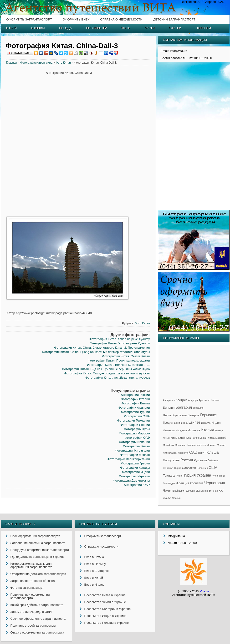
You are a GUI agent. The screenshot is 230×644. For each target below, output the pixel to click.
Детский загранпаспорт (174, 19)
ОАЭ (193, 452)
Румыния (200, 460)
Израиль (206, 423)
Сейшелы (213, 460)
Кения (166, 438)
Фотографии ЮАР (137, 485)
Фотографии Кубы (137, 429)
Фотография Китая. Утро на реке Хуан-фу (120, 343)
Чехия (167, 491)
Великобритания (175, 415)
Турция (189, 475)
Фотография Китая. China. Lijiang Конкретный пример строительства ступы (96, 352)
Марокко (201, 445)
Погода (65, 28)
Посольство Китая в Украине (105, 595)
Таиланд (169, 475)
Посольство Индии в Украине (105, 616)
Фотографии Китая (136, 446)
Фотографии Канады (135, 468)
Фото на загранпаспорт (27, 588)
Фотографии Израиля (134, 476)
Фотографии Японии (135, 425)
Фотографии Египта (136, 403)
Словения (202, 468)
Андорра (193, 400)
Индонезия (169, 430)
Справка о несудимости (121, 19)
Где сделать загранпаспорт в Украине (38, 557)
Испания (194, 430)
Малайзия (169, 445)
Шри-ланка (202, 491)
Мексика (211, 445)
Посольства (97, 28)
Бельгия (169, 408)
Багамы (215, 400)
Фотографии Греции (135, 463)
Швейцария (179, 491)
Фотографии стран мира (36, 63)
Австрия (181, 400)
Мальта (191, 445)
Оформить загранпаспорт (29, 19)
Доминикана (181, 423)
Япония (176, 498)
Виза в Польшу (95, 564)
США (213, 468)
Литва (211, 438)
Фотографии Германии (133, 420)
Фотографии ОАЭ (137, 438)
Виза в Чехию (94, 557)
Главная (12, 63)
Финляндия (169, 483)
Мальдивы (181, 445)
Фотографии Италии (135, 399)
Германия (209, 415)
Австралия (169, 400)
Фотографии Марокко (134, 433)
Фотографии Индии (136, 472)
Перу (201, 453)
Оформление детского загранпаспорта (38, 574)
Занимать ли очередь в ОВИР (32, 612)
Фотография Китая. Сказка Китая (126, 356)
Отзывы (38, 28)
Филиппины (218, 476)
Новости (203, 28)
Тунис (179, 476)
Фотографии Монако (135, 455)
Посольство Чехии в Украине (105, 602)
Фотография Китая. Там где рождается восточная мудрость (107, 373)
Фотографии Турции (135, 412)
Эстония (213, 491)
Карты (150, 28)
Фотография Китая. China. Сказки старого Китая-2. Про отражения (102, 348)
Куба (188, 438)
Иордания (181, 430)
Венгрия (193, 415)
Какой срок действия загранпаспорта (37, 605)
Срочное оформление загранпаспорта (38, 619)
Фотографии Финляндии (132, 450)
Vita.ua (204, 591)
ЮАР (222, 491)
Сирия (177, 468)
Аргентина (204, 400)
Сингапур (168, 468)
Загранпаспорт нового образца (33, 581)
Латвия (196, 438)
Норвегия (183, 453)
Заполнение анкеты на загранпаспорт (38, 543)
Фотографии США (137, 416)
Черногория (215, 483)
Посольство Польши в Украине (107, 623)
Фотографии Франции (134, 408)
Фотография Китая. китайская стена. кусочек (118, 378)
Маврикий (221, 438)
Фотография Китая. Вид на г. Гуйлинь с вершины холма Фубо (106, 369)
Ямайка (167, 498)
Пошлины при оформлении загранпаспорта (30, 596)
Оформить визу (76, 19)
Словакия (189, 468)
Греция (168, 423)
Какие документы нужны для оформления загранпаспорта (31, 565)
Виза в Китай (94, 578)
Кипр (174, 438)
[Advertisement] (26, 143)
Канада (219, 430)
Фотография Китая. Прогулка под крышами (119, 360)
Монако (221, 445)
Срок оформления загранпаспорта (35, 536)
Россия (187, 460)
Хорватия (197, 483)
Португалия (171, 460)
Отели (12, 28)
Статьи (175, 28)
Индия (216, 423)
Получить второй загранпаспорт (33, 626)
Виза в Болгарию (97, 571)
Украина (204, 475)
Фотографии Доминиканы (131, 480)
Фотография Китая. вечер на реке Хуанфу (120, 339)
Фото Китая (63, 63)
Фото (126, 28)
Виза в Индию (94, 585)
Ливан (204, 438)
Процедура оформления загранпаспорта (40, 550)
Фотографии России (135, 395)
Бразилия (198, 408)
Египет (194, 422)
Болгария (184, 407)
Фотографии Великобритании (128, 459)
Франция (182, 483)
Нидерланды (170, 453)
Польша (212, 452)
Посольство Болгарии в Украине (108, 609)
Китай (181, 438)
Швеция (191, 491)
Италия (207, 430)
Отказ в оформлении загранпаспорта (37, 632)
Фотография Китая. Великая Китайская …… (118, 365)
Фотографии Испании (134, 442)
